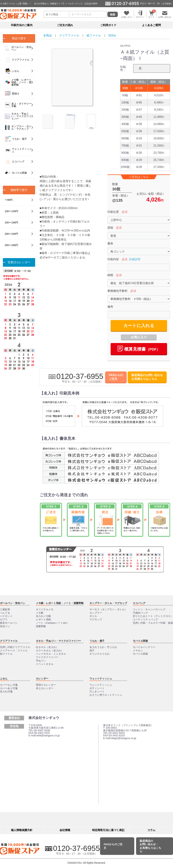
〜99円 (9, 200)
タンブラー (96, 613)
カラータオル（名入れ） (50, 651)
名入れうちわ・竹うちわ (103, 647)
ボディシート (97, 688)
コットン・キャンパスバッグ (149, 609)
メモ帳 (40, 613)
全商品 (48, 35)
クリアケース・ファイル (14, 651)
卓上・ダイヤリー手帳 (18, 105)
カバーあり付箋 (9, 688)
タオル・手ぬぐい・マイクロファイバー (18, 116)
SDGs (112, 35)
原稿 (110, 228)
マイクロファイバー (47, 657)
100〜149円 (11, 211)
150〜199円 (11, 223)
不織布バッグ (140, 613)
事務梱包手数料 (117, 291)
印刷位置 (113, 212)
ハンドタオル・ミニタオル (51, 654)
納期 (110, 275)
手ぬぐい (41, 661)
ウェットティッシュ (18, 150)
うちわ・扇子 (16, 139)
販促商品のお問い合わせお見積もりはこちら (147, 377)
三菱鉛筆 (5, 609)
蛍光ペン (5, 626)
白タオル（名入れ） (47, 647)
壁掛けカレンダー (46, 685)
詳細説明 (135, 259)
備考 (110, 307)
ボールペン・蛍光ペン (18, 48)
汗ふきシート (97, 692)
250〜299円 (11, 245)
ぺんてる (5, 613)
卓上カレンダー (45, 688)
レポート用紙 (43, 619)
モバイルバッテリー (144, 647)
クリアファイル (69, 35)
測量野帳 (41, 626)
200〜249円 (11, 234)
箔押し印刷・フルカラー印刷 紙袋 (153, 623)
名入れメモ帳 (43, 616)
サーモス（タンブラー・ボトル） (108, 609)
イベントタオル (45, 664)
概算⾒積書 (139, 349)
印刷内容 (113, 259)
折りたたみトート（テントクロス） (153, 616)
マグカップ (96, 619)
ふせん (12, 71)
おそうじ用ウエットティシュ (106, 695)
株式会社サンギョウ (44, 718)
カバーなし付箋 (9, 685)
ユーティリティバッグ (145, 619)
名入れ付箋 (6, 692)
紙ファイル (94, 35)
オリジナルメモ (45, 609)
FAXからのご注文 (116, 377)
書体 (110, 243)
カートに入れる (139, 326)
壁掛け (12, 94)
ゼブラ (4, 619)
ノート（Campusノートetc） (52, 623)
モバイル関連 (16, 173)
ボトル (93, 616)
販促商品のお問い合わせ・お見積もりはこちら (150, 846)
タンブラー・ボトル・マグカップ (18, 128)
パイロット (6, 616)
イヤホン (138, 651)
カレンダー (42, 679)
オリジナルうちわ (99, 654)
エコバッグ (15, 161)
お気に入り (139, 337)
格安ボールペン (9, 623)
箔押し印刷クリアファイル (15, 647)
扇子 (92, 651)
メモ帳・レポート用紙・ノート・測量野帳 (18, 82)
